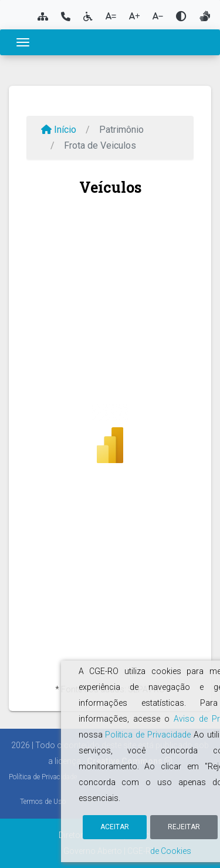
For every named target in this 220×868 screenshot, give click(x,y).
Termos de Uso (43, 802)
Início (59, 130)
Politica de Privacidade (148, 735)
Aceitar (115, 827)
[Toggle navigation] (23, 42)
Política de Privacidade (43, 777)
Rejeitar (184, 827)
